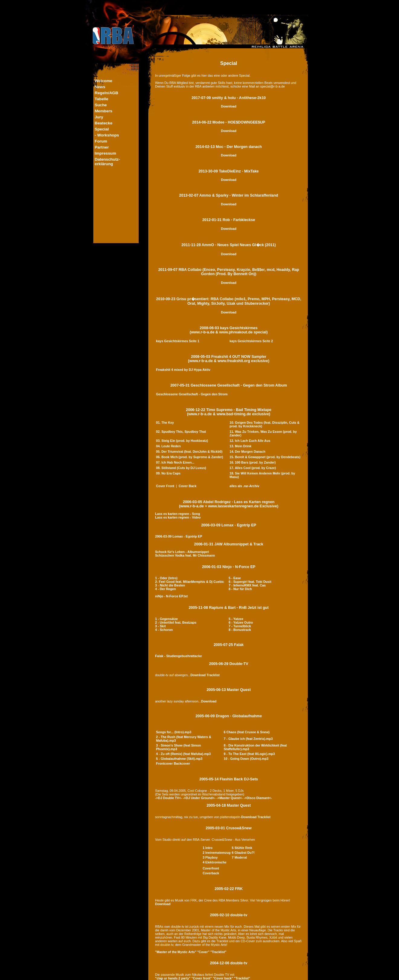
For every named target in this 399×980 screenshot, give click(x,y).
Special (102, 129)
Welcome (104, 81)
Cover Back (188, 486)
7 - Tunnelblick (240, 626)
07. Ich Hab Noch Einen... (175, 462)
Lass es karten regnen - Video (178, 517)
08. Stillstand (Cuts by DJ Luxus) (181, 468)
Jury (99, 117)
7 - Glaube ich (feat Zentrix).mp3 (248, 739)
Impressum (106, 153)
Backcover (182, 763)
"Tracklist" (218, 952)
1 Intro (208, 848)
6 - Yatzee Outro (241, 622)
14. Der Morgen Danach (247, 451)
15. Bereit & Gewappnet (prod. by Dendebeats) (265, 457)
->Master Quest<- (230, 798)
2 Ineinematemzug (217, 853)
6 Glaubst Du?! (243, 853)
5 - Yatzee (236, 619)
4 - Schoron (164, 630)
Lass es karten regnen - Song (178, 514)
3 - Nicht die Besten (170, 585)
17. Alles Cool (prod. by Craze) (253, 468)
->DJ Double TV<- (169, 798)
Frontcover (165, 763)
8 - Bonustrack (240, 630)
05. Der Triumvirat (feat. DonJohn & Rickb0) (189, 451)
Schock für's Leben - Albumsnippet (182, 552)
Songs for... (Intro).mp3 (174, 732)
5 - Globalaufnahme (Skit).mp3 (179, 759)
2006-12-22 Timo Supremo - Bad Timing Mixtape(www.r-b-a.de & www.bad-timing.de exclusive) (229, 412)
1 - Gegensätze (167, 619)
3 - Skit (161, 626)
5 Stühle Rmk (242, 848)
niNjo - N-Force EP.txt (172, 596)
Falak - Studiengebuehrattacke (179, 656)
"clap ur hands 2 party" (173, 978)
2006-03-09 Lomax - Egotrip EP (229, 525)
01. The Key (165, 423)
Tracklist (213, 675)
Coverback (211, 873)
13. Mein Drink (240, 446)
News (100, 87)
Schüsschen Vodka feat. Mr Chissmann (185, 555)
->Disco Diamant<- (258, 798)
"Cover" (203, 952)
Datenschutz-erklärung (108, 162)
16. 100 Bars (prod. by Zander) (253, 462)
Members (104, 111)
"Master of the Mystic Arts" (176, 952)
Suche (101, 105)
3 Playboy (210, 857)
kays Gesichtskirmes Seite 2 (251, 341)
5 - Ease (235, 578)
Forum (101, 141)
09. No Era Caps (168, 473)
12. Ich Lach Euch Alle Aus (250, 441)
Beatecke (104, 123)
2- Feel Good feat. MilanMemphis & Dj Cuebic (190, 582)
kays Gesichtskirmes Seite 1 (178, 341)
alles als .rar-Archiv (244, 486)
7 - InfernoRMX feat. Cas (247, 585)
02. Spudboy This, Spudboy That (181, 432)
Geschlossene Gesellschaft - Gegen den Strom (192, 394)
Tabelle (102, 99)
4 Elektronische (215, 862)
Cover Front (165, 486)
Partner (102, 147)
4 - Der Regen (166, 589)
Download (229, 106)
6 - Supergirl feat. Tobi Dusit (250, 582)
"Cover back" (223, 978)
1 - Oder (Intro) (166, 578)
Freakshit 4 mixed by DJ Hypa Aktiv (183, 370)
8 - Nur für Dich (240, 589)
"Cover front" (202, 978)
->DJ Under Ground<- (199, 798)
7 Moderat (239, 857)
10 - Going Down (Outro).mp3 (246, 759)
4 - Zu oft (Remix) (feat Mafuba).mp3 (183, 754)
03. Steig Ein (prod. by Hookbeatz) (182, 441)
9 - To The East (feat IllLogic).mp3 (249, 754)
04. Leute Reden (169, 446)
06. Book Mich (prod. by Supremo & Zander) (190, 457)
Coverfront (211, 868)
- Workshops (107, 135)
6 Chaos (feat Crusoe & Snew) (247, 732)
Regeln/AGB (107, 93)
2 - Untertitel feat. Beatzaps (176, 622)
